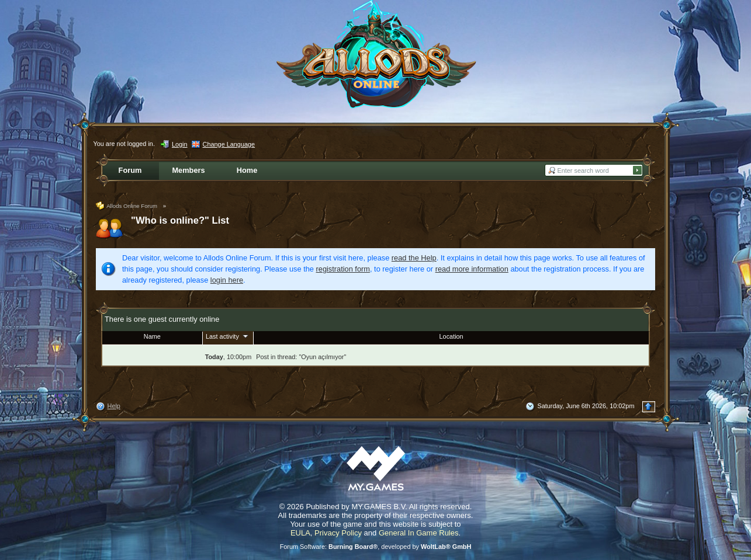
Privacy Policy (338, 533)
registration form (343, 269)
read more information (472, 269)
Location (451, 336)
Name (152, 336)
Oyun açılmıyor (322, 357)
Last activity (228, 336)
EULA (300, 533)
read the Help (414, 258)
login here (227, 280)
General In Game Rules (419, 533)
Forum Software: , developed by (376, 547)
